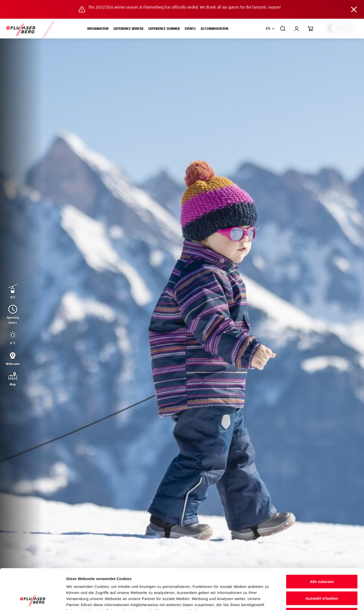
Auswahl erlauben (322, 560)
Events (190, 29)
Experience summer (165, 28)
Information (99, 28)
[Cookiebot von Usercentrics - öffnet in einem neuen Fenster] (33, 600)
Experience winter (130, 28)
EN (268, 29)
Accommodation (214, 29)
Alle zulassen (322, 544)
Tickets (343, 29)
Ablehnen (322, 577)
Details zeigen (269, 600)
